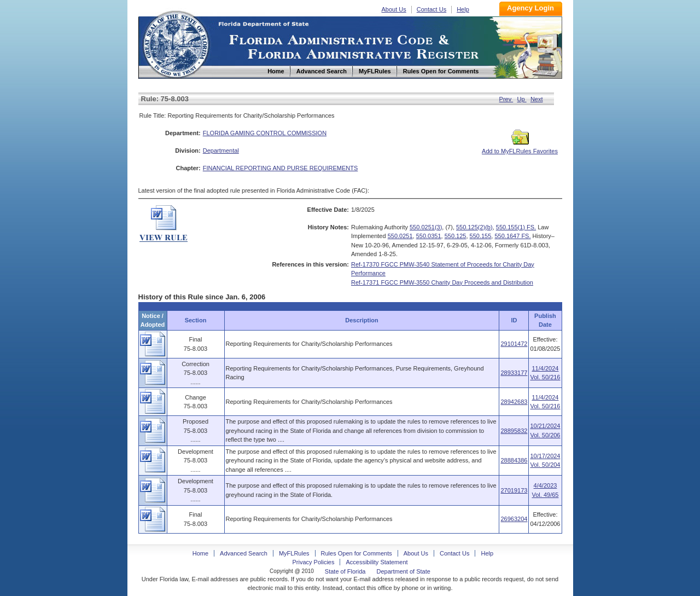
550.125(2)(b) (474, 227)
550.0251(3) (426, 227)
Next (537, 99)
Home (176, 43)
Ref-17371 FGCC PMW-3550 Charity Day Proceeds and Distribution (442, 282)
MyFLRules (294, 553)
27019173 (514, 490)
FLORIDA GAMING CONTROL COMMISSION (265, 133)
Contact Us (431, 9)
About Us (394, 9)
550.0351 (429, 236)
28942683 (514, 402)
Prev (506, 99)
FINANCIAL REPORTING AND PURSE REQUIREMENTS (281, 168)
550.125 (456, 236)
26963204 (514, 519)
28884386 (514, 460)
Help (463, 9)
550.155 (481, 236)
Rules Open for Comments (357, 553)
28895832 (514, 431)
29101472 (514, 344)
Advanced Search (244, 553)
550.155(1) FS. (516, 227)
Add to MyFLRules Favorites (520, 148)
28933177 (514, 373)
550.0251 (400, 236)
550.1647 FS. (512, 236)
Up (522, 99)
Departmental (221, 151)
